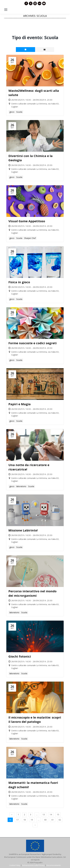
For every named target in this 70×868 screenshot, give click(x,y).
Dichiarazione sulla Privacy (33, 865)
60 (45, 820)
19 (32, 820)
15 (58, 814)
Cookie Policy (15, 865)
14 (51, 814)
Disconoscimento (54, 865)
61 (53, 820)
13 (44, 814)
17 (17, 820)
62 (60, 820)
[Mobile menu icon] (6, 10)
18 (25, 820)
